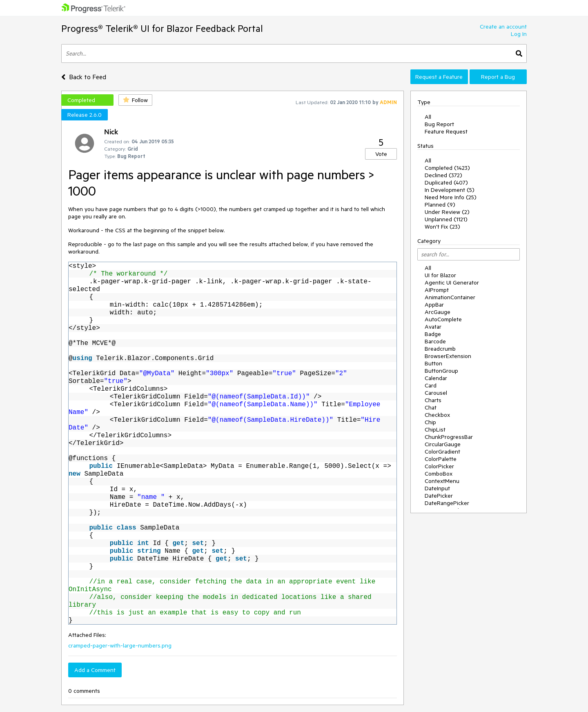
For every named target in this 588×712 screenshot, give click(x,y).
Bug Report (439, 124)
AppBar (434, 305)
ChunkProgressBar (449, 437)
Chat (431, 407)
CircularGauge (443, 444)
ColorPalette (441, 459)
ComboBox (439, 474)
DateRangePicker (447, 503)
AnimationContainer (450, 297)
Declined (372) (443, 175)
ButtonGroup (441, 371)
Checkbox (437, 415)
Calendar (436, 378)
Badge (433, 334)
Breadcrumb (440, 349)
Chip (430, 422)
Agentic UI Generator (452, 283)
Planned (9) (440, 205)
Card (431, 385)
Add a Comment (95, 670)
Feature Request (446, 131)
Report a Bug (498, 77)
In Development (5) (450, 190)
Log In (519, 34)
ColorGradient (442, 452)
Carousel (436, 393)
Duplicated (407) (446, 182)
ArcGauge (438, 312)
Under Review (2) (447, 212)
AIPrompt (437, 290)
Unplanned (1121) (446, 219)
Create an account (503, 27)
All (428, 117)
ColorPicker (439, 466)
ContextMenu (442, 481)
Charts (433, 400)
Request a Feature (439, 77)
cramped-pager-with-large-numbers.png (120, 645)
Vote (381, 154)
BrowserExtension (448, 356)
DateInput (437, 488)
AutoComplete (443, 319)
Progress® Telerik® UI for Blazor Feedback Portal (162, 28)
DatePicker (439, 496)
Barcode (435, 341)
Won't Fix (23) (442, 227)
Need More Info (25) (451, 197)
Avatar (433, 327)
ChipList (435, 429)
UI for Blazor (440, 275)
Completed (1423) (447, 168)
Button (433, 363)
